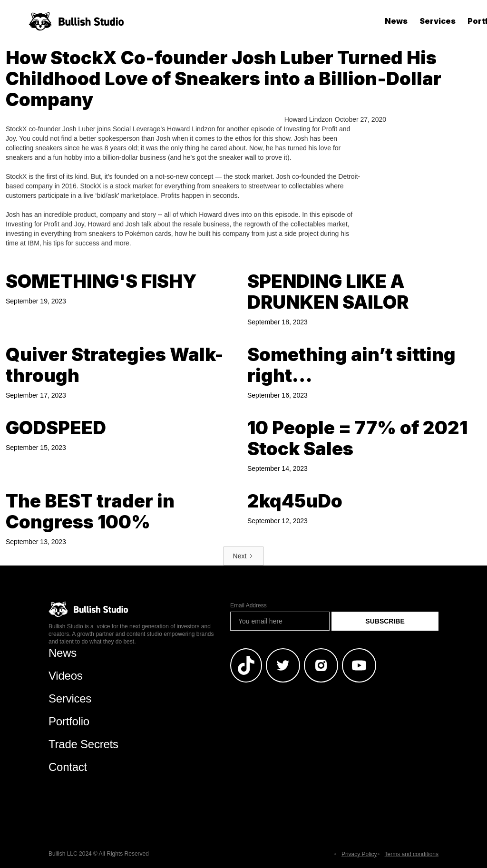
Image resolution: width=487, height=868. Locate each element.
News (396, 21)
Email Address (248, 605)
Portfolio (69, 721)
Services (438, 21)
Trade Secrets (83, 744)
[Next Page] (244, 556)
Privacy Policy (359, 854)
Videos (66, 676)
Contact (68, 767)
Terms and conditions (412, 854)
